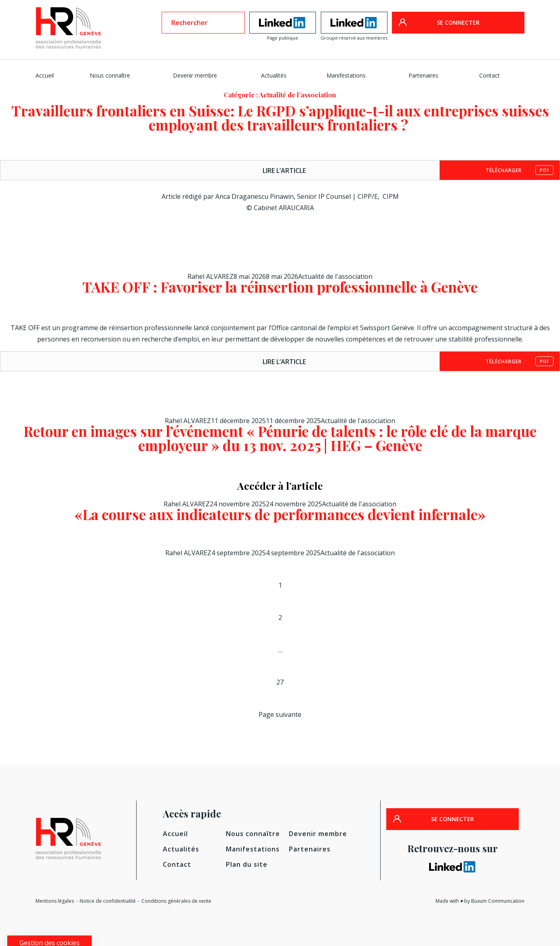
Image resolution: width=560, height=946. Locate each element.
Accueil (45, 75)
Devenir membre (195, 75)
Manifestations (346, 75)
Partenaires (423, 75)
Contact (489, 75)
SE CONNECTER (458, 22)
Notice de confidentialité (108, 901)
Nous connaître (110, 75)
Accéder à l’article (280, 486)
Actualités (274, 75)
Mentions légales (55, 901)
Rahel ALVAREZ (211, 276)
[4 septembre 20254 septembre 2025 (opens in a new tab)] (266, 553)
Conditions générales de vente (176, 901)
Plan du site (247, 864)
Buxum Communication (498, 901)
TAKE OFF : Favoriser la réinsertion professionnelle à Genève (280, 287)
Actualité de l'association (335, 276)
